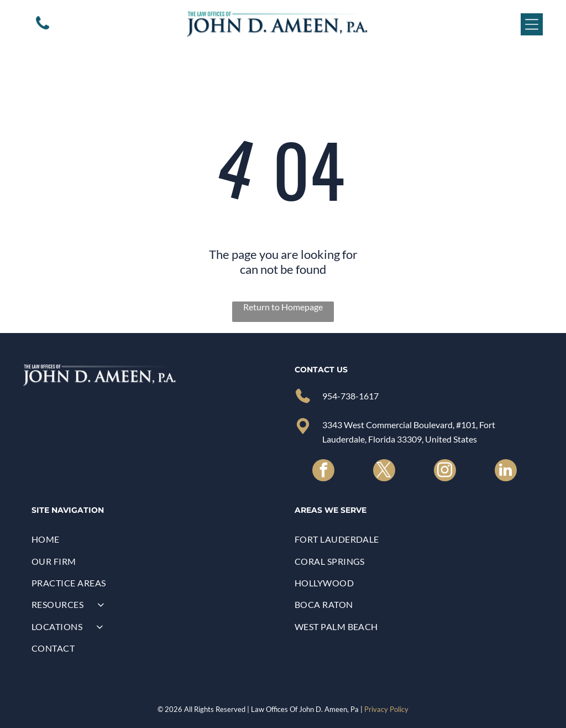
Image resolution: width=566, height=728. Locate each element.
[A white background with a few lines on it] (43, 28)
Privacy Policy (386, 709)
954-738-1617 (350, 396)
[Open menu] (532, 24)
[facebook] (323, 472)
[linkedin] (506, 472)
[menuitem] (151, 539)
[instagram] (445, 472)
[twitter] (384, 472)
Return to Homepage (283, 307)
